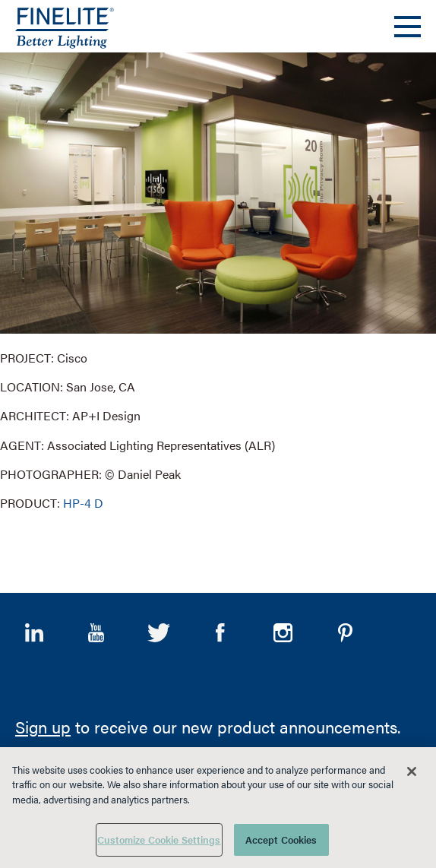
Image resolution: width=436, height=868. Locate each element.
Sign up (43, 727)
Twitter (159, 633)
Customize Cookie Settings (159, 839)
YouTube (96, 633)
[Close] (412, 771)
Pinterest (345, 633)
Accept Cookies (281, 839)
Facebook (220, 633)
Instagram (283, 633)
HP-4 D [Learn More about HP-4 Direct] (83, 503)
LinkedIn (34, 633)
